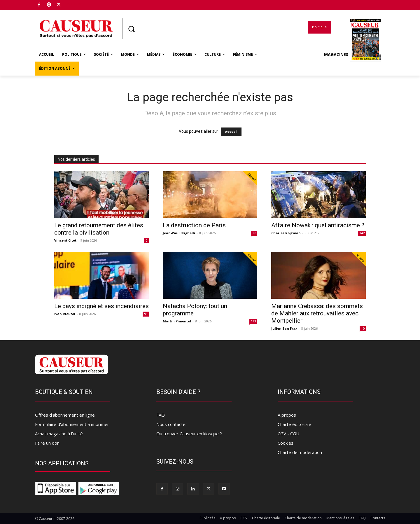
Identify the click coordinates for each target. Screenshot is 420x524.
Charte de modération (300, 452)
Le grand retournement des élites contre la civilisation (99, 229)
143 (253, 321)
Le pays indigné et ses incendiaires (101, 306)
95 (146, 314)
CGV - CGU (288, 434)
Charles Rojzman (286, 233)
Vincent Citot (65, 240)
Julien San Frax (284, 328)
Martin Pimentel (177, 321)
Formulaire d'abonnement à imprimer (72, 424)
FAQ (161, 415)
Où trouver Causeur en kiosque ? (189, 434)
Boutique (73, 4)
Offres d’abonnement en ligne (65, 415)
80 (254, 233)
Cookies (286, 443)
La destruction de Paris (194, 225)
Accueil (231, 132)
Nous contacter (172, 424)
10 (363, 329)
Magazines (352, 55)
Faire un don (47, 443)
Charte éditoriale (294, 424)
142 (362, 233)
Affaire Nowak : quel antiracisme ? (318, 225)
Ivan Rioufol (65, 314)
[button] (131, 29)
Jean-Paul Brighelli (179, 233)
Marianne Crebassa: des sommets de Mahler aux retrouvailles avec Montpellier (317, 313)
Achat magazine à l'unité (59, 434)
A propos (287, 415)
